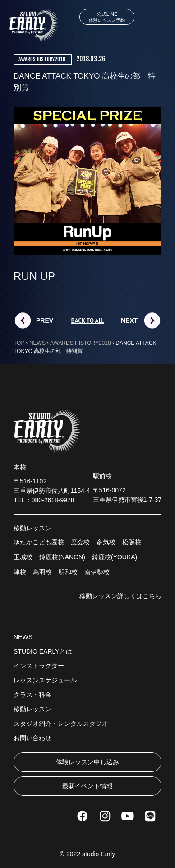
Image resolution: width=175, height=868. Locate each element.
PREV (45, 320)
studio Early (99, 854)
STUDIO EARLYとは (43, 651)
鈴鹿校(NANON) (62, 557)
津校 (20, 572)
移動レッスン (32, 709)
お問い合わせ (32, 738)
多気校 (106, 542)
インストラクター (39, 666)
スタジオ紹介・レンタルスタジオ (61, 724)
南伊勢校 (97, 572)
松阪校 (132, 542)
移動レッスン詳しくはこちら (120, 596)
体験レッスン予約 (107, 17)
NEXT (129, 320)
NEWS (23, 637)
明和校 (68, 572)
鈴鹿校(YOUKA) (115, 557)
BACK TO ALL (88, 320)
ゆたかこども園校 (39, 542)
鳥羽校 (42, 572)
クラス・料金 (32, 695)
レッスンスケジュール (45, 680)
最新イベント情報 (87, 786)
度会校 (80, 542)
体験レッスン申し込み (87, 762)
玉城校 (23, 557)
